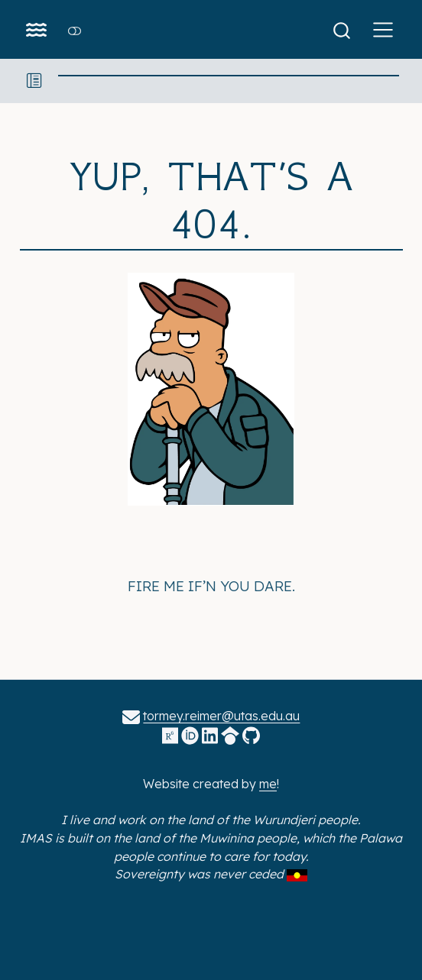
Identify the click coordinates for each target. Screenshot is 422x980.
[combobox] (347, 29)
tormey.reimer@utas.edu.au (221, 716)
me (268, 784)
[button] (34, 81)
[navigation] (229, 81)
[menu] (383, 30)
